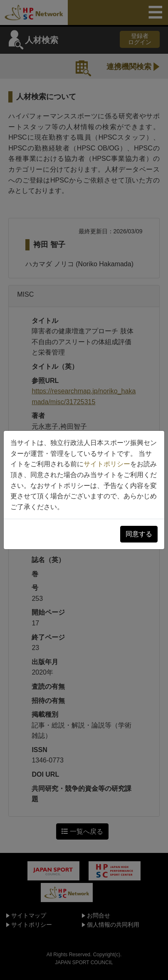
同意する (139, 534)
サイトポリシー (107, 464)
